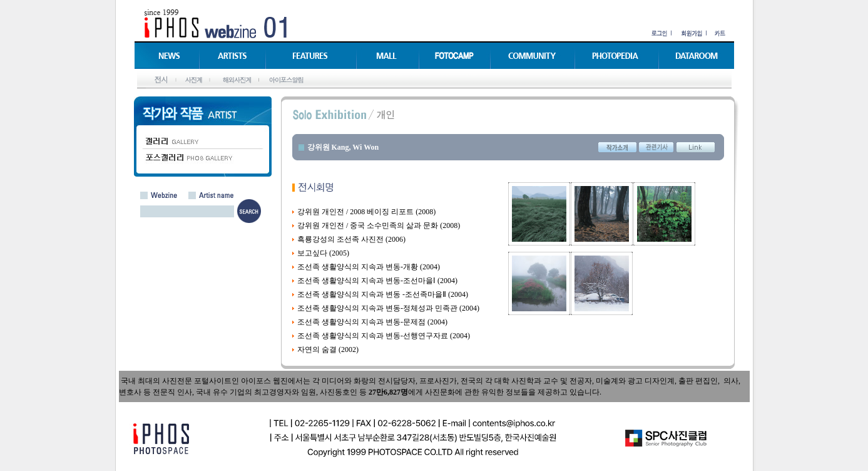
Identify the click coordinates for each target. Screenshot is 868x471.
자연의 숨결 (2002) (328, 349)
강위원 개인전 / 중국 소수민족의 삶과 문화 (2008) (379, 225)
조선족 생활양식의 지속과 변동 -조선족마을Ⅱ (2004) (383, 294)
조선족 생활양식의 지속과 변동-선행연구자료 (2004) (384, 336)
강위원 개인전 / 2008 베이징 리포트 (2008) (366, 212)
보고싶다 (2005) (323, 253)
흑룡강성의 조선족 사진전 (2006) (351, 239)
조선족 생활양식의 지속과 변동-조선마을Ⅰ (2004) (377, 281)
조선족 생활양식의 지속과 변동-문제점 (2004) (372, 322)
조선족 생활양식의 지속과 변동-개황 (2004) (369, 267)
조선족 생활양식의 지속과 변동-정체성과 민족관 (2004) (388, 308)
